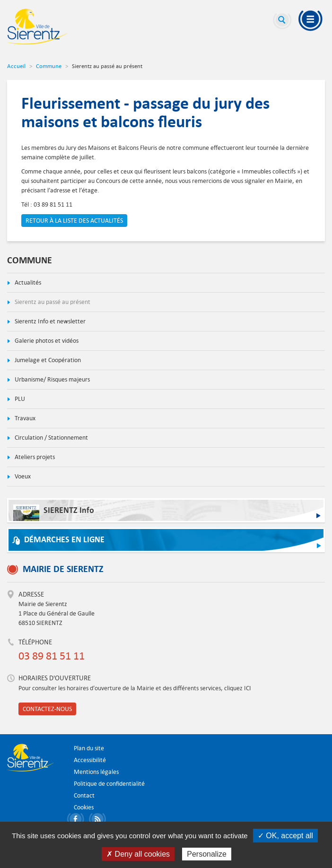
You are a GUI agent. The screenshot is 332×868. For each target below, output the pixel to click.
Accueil (16, 66)
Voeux (22, 476)
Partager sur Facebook (77, 820)
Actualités (27, 282)
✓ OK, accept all (285, 836)
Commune (49, 66)
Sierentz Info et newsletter (49, 321)
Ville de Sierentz (37, 26)
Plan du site (89, 748)
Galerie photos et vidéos (46, 341)
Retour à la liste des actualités (74, 221)
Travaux (24, 418)
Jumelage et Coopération (47, 360)
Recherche (282, 21)
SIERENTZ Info (54, 513)
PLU (19, 399)
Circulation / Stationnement (51, 438)
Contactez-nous (47, 709)
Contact (84, 795)
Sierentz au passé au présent (52, 302)
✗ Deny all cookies (138, 854)
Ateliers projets (34, 457)
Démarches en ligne (64, 540)
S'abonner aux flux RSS (99, 820)
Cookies (84, 807)
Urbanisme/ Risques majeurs (52, 379)
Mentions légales (96, 772)
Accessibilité (90, 760)
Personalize (207, 854)
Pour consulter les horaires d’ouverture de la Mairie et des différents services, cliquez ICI (135, 688)
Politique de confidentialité (109, 784)
